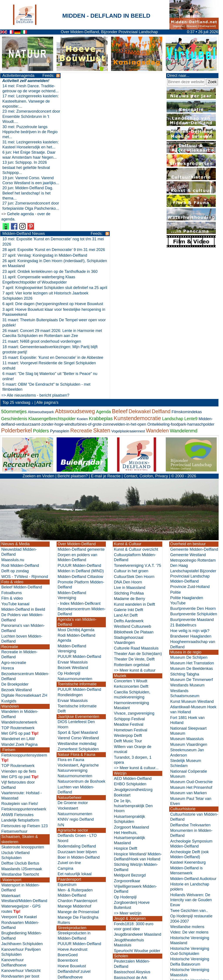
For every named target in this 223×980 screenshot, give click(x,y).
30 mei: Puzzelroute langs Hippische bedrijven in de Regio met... (25, 137)
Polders (41, 288)
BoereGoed (68, 813)
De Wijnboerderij (72, 878)
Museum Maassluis (187, 597)
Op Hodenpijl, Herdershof (80, 862)
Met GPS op (12, 591)
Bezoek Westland (17, 548)
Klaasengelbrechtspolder (52, 276)
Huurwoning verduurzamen (81, 894)
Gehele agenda (20, 239)
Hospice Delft (126, 706)
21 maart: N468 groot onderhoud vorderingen (98, 188)
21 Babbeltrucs (183, 483)
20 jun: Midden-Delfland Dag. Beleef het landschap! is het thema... (28, 214)
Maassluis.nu (13, 418)
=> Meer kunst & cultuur (135, 528)
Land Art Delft (126, 473)
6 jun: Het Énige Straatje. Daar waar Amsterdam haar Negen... (26, 168)
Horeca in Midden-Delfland (24, 941)
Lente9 (191, 276)
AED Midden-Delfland (133, 636)
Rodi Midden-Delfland (20, 423)
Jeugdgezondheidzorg (133, 647)
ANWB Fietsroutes (17, 672)
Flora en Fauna (71, 617)
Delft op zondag (15, 429)
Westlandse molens (187, 784)
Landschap (173, 276)
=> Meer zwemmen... (20, 877)
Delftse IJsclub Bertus (20, 721)
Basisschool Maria (130, 862)
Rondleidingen (70, 553)
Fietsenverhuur (14, 689)
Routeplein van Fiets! (20, 661)
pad (26, 591)
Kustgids (9, 559)
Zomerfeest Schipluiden (78, 607)
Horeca (8, 526)
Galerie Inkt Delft (128, 468)
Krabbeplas (101, 276)
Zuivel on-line (69, 720)
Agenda (103, 269)
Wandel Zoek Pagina (19, 602)
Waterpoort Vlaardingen (22, 839)
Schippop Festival (129, 577)
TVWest (21, 434)
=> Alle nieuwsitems (75, 242)
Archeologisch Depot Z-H (192, 903)
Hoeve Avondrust (73, 807)
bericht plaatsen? (111, 242)
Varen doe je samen (19, 861)
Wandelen (157, 288)
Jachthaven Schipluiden (22, 801)
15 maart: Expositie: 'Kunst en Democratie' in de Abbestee (109, 205)
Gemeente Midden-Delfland (194, 407)
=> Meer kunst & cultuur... (136, 626)
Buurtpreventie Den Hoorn (193, 466)
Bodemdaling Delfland (77, 704)
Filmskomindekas (187, 269)
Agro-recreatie (14, 520)
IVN (61, 683)
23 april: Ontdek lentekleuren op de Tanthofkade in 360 (106, 113)
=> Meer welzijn (128, 771)
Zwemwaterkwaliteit (18, 872)
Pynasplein (60, 289)
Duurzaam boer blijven (77, 709)
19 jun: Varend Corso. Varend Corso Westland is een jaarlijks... (28, 198)
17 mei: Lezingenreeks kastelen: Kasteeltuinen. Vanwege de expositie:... (24, 106)
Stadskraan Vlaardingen (191, 887)
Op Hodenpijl (69, 531)
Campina (66, 726)
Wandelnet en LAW (18, 597)
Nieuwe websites (185, 972)
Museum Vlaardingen (189, 602)
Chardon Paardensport (78, 758)
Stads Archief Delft (186, 870)
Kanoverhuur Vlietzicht (21, 828)
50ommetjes (14, 269)
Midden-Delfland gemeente (81, 407)
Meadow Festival (129, 582)
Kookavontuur (70, 856)
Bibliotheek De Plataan (134, 490)
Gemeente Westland (188, 413)
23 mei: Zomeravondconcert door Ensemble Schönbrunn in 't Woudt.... (27, 122)
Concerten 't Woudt (131, 539)
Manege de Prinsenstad (78, 770)
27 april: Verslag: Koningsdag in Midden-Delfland (101, 97)
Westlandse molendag (77, 601)
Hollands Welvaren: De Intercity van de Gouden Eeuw (191, 758)
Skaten (102, 288)
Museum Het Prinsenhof (191, 645)
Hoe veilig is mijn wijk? (190, 488)
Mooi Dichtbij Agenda (76, 487)
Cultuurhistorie (183, 667)
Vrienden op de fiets (19, 629)
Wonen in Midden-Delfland (81, 889)
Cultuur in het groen (131, 429)
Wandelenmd (184, 288)
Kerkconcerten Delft (131, 544)
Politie (176, 450)
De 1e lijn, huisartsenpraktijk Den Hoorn (133, 663)
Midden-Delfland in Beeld (23, 467)
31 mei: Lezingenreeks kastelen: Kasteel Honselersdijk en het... (22, 152)
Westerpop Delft (128, 593)
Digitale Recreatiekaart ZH (24, 553)
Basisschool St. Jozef (133, 857)
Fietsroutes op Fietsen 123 (24, 683)
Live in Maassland (130, 445)
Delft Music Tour (128, 599)
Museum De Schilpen (189, 515)
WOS (6, 434)
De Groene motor (73, 660)
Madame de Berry (129, 456)
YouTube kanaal (15, 461)
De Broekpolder (15, 542)
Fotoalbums (12, 450)
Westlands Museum (188, 543)
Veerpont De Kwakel (19, 775)
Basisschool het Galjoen (135, 841)
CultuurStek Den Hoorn (134, 434)
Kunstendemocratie (137, 276)
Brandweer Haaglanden (191, 494)
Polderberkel (16, 288)
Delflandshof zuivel (74, 829)
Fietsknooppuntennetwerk (24, 667)
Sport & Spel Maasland (78, 590)
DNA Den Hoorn (128, 440)
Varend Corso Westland (78, 596)
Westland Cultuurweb (133, 484)
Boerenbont (68, 818)
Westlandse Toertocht (20, 732)
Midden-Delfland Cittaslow (80, 434)
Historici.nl (179, 946)
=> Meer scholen (128, 895)
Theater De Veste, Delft (134, 517)
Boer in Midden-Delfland (79, 715)
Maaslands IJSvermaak (22, 727)
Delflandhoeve (70, 835)
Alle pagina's (47, 260)
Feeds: (42, 76)
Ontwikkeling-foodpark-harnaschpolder (181, 282)
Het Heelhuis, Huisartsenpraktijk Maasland (129, 695)
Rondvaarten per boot (20, 834)
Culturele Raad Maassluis (136, 506)
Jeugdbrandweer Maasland (138, 792)
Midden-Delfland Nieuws (80, 76)
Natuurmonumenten (75, 536)
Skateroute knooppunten (23, 705)
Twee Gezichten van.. (189, 768)
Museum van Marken (189, 651)
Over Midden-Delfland (77, 402)
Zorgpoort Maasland (131, 685)
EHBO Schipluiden (130, 642)
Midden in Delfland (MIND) (81, 429)
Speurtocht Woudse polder (137, 808)
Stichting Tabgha (185, 532)
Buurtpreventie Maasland (192, 477)
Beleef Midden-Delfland (22, 445)
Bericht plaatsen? (73, 334)
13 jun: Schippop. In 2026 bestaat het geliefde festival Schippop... (26, 183)
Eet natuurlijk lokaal (75, 732)
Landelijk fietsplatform (20, 678)
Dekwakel (139, 269)
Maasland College (130, 889)
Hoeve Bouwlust (72, 824)
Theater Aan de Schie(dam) (138, 511)
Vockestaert (68, 666)
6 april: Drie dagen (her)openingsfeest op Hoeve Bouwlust (109, 151)
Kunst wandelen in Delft (134, 462)
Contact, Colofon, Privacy (146, 334)
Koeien (82, 277)
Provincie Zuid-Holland (190, 444)
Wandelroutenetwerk (19, 580)
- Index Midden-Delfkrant (79, 461)
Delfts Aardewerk (129, 479)
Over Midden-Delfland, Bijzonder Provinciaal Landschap (109, 32)
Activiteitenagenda (18, 76)
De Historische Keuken (78, 851)
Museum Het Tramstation (192, 521)
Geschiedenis (14, 276)
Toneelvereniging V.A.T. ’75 (137, 423)
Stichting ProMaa (129, 451)
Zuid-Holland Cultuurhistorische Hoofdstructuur (186, 914)
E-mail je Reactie (106, 334)
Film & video (12, 456)
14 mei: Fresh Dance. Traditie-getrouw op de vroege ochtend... (22, 91)
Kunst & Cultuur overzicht (136, 407)
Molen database (184, 865)
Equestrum (67, 742)
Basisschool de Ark (130, 835)
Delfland (161, 269)
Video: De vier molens (189, 790)
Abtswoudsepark (41, 269)
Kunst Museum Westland (192, 559)
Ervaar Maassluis (73, 520)
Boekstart (122, 653)
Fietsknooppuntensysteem (24, 613)
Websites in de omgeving (192, 967)
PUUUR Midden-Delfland (79, 423)
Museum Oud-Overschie (192, 640)
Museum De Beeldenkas (192, 526)
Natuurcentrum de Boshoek (82, 639)
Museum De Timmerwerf (192, 537)
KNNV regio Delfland (76, 677)
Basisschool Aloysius (132, 830)
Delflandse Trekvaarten (190, 683)
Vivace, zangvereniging (134, 571)
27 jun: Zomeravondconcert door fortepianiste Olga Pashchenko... (26, 229)
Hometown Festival (131, 588)
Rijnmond (40, 434)
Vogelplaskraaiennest (128, 289)
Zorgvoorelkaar (127, 738)
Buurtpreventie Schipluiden (194, 472)
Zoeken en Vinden (38, 334)
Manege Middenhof (74, 764)
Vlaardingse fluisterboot (22, 845)
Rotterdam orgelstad (132, 523)
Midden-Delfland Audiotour (193, 736)
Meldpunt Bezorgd (130, 733)
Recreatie (81, 288)
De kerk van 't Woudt (188, 859)
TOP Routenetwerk (18, 585)
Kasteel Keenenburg (188, 720)
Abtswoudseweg (75, 269)
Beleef (120, 269)
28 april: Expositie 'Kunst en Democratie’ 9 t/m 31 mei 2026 (110, 92)
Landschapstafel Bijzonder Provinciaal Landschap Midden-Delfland (193, 434)
